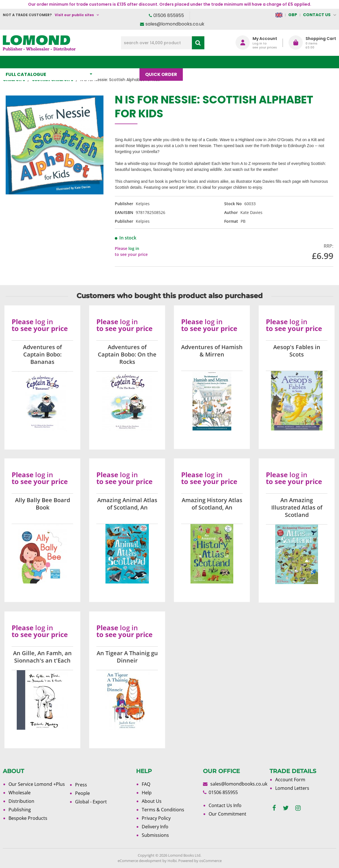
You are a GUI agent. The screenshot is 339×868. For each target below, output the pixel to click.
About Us (227, 62)
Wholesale (20, 793)
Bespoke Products (28, 818)
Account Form (290, 780)
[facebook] (274, 808)
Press (81, 785)
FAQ (146, 784)
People (82, 793)
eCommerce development (140, 861)
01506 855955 (169, 15)
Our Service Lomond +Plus (37, 784)
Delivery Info (155, 827)
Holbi (172, 861)
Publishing (20, 810)
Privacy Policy (156, 818)
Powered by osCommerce (200, 861)
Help (147, 793)
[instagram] (298, 808)
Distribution (21, 801)
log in (134, 248)
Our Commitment (227, 814)
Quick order (164, 62)
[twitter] (286, 808)
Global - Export (91, 802)
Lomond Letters (292, 788)
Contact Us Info (225, 805)
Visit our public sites (74, 15)
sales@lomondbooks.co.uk (175, 24)
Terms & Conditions (163, 810)
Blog (198, 62)
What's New (121, 62)
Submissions (155, 835)
